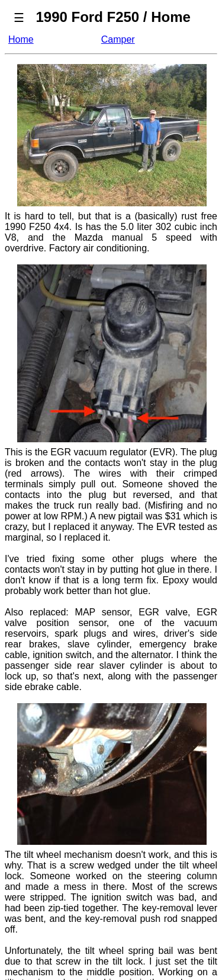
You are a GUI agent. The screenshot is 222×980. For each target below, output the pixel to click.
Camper (118, 39)
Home (21, 39)
